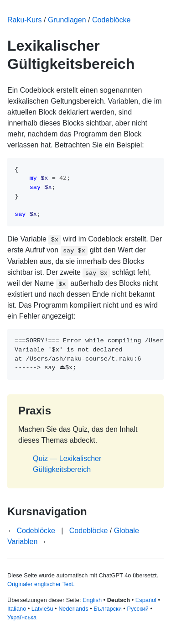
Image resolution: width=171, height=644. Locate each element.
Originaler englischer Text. (41, 584)
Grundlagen (67, 20)
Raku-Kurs (25, 20)
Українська (22, 617)
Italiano (17, 609)
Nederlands (73, 609)
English (92, 600)
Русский (137, 609)
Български (108, 609)
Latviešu (42, 609)
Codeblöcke (111, 20)
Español (146, 600)
